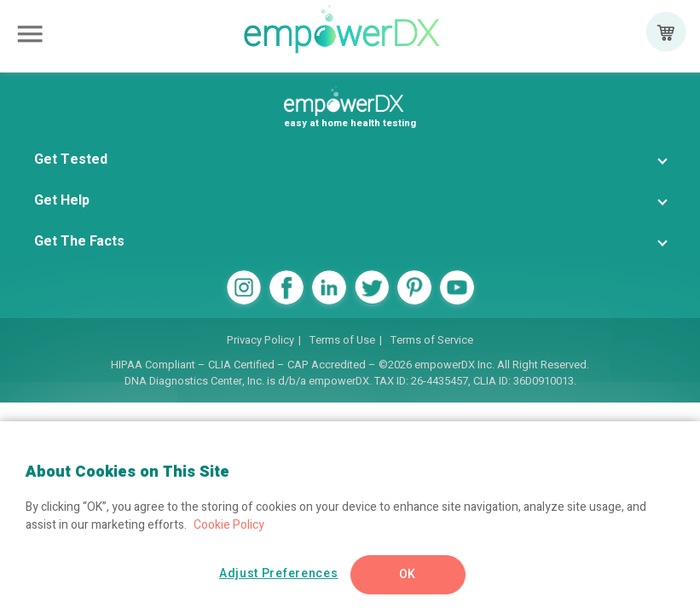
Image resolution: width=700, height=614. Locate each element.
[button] (350, 159)
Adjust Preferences (279, 573)
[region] (350, 518)
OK (408, 574)
